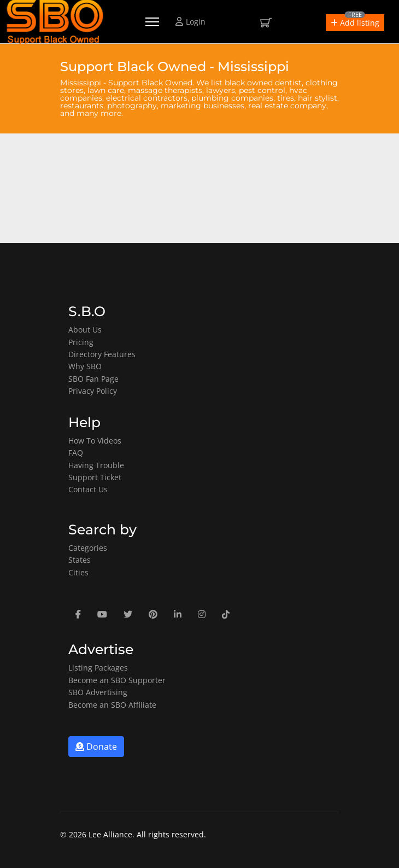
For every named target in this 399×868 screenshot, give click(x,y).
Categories (88, 548)
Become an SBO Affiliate (112, 705)
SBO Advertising (98, 692)
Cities (78, 572)
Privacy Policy (93, 391)
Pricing (81, 342)
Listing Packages (98, 668)
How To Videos (95, 441)
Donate (96, 747)
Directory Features (102, 354)
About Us (85, 330)
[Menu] (152, 22)
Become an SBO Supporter (117, 680)
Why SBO (85, 366)
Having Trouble (96, 465)
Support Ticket (95, 477)
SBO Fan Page (93, 379)
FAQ (76, 453)
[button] (355, 23)
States (80, 560)
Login (190, 22)
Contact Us (88, 489)
